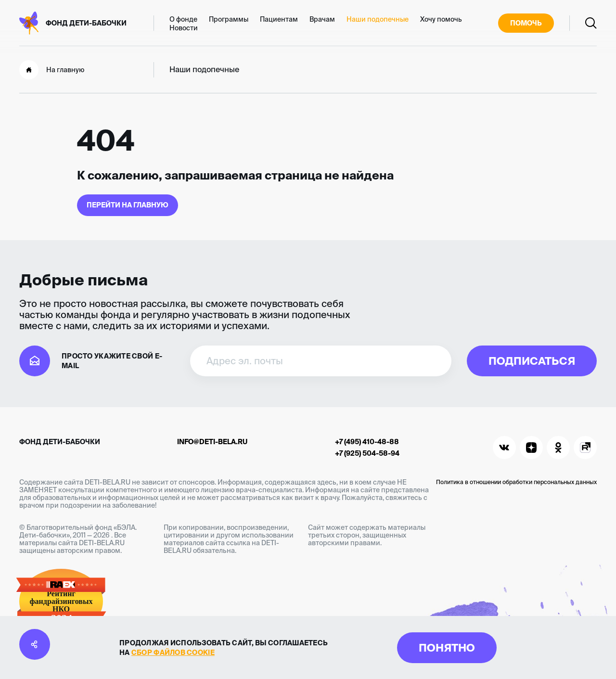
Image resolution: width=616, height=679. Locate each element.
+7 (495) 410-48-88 (367, 442)
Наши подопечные (378, 19)
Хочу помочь (441, 19)
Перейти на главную (128, 205)
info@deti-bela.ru (212, 442)
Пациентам (279, 19)
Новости (184, 28)
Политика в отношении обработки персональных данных (516, 482)
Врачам (322, 19)
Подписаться (532, 361)
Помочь (526, 23)
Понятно (447, 647)
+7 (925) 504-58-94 (367, 453)
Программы (229, 19)
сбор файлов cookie (173, 653)
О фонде (183, 19)
